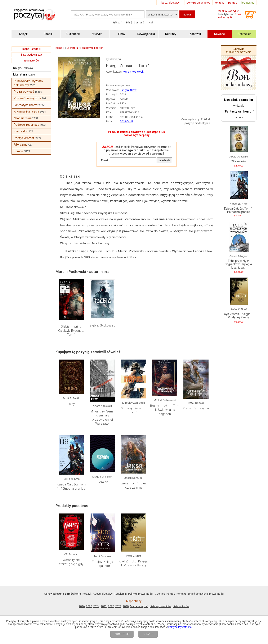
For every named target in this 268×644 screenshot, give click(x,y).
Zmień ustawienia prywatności (206, 594)
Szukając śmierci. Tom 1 (133, 410)
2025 (89, 606)
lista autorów (32, 61)
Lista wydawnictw (160, 606)
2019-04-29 (127, 121)
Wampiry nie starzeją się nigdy (71, 562)
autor (139, 22)
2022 (111, 606)
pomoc (233, 3)
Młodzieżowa (23, 118)
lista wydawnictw (32, 55)
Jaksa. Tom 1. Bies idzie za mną (134, 485)
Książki (18, 68)
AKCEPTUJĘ (122, 634)
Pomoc (171, 594)
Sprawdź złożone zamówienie (239, 50)
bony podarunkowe (198, 3)
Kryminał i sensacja (26, 111)
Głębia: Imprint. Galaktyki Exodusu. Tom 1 (71, 331)
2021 (118, 606)
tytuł (150, 22)
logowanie (248, 3)
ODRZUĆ (148, 634)
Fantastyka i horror (26, 105)
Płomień (102, 482)
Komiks (19, 151)
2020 (126, 606)
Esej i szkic (21, 131)
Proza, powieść (24, 92)
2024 (96, 606)
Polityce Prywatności (180, 627)
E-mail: (105, 160)
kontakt (219, 3)
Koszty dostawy (103, 594)
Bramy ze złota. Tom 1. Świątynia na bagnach (165, 410)
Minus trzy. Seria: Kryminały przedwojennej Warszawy (102, 418)
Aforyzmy (21, 145)
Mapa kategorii (139, 606)
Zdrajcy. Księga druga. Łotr (102, 564)
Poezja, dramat (24, 138)
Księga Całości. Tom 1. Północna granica (71, 487)
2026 (82, 606)
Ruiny (71, 404)
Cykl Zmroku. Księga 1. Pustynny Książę (133, 563)
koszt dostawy (170, 3)
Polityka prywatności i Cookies (147, 594)
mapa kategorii (32, 49)
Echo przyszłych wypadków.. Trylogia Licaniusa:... (239, 264)
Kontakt (181, 594)
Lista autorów (181, 606)
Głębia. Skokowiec (102, 325)
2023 (104, 606)
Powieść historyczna (27, 98)
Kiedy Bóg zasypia (196, 408)
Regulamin (120, 594)
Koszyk (87, 594)
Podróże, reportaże (26, 125)
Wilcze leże (239, 161)
